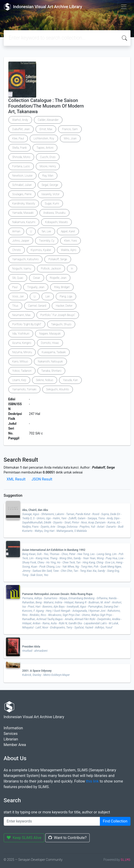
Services (11, 734)
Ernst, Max (46, 129)
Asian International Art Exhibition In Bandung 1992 (54, 550)
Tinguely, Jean (36, 287)
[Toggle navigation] (124, 7)
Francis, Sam (70, 129)
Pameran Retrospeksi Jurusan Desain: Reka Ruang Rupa (57, 594)
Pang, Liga (66, 296)
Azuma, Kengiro (22, 343)
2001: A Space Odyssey (37, 671)
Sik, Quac (18, 278)
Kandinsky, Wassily (24, 204)
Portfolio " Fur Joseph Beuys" (58, 315)
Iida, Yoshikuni (21, 334)
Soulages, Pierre (22, 194)
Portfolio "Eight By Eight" (27, 324)
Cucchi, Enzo (48, 157)
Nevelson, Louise (22, 176)
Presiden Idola (31, 647)
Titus (15, 306)
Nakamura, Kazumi (24, 222)
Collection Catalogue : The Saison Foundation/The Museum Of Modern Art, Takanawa (46, 106)
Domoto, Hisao (50, 343)
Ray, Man (48, 176)
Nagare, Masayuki (50, 334)
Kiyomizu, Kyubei (41, 250)
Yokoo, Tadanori (22, 371)
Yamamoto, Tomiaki (24, 389)
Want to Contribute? (67, 838)
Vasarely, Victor (51, 194)
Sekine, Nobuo (45, 380)
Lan (48, 296)
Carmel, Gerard (37, 306)
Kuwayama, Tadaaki (54, 352)
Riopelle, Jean (58, 278)
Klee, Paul (18, 138)
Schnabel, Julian (22, 185)
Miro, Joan (70, 138)
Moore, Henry (48, 166)
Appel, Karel (68, 231)
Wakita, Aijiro (69, 250)
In (72, 269)
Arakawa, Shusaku (54, 213)
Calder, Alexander (48, 120)
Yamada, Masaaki (23, 213)
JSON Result (42, 479)
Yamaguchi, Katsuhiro (26, 259)
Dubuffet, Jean (21, 129)
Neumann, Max (21, 315)
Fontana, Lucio (21, 166)
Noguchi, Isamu (22, 269)
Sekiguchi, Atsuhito (58, 389)
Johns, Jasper (21, 241)
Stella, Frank (20, 148)
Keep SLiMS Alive (24, 838)
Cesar (36, 278)
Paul (15, 287)
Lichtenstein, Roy (44, 138)
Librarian (11, 739)
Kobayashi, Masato (57, 222)
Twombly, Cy (47, 241)
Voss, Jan (18, 296)
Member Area (15, 745)
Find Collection (115, 821)
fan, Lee (46, 231)
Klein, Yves (70, 241)
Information (13, 728)
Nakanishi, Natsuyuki (50, 362)
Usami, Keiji (19, 380)
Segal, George (50, 185)
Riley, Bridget (62, 287)
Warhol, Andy (20, 120)
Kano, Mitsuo (20, 362)
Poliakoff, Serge (58, 259)
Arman (16, 231)
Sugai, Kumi (52, 204)
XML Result (16, 479)
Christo (17, 250)
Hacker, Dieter (64, 306)
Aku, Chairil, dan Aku (35, 510)
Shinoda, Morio (21, 157)
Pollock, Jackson (51, 269)
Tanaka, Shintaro (51, 371)
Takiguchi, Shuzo (61, 324)
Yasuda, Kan (70, 380)
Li (35, 296)
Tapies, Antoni (45, 148)
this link (92, 781)
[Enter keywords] (52, 821)
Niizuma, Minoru (22, 352)
